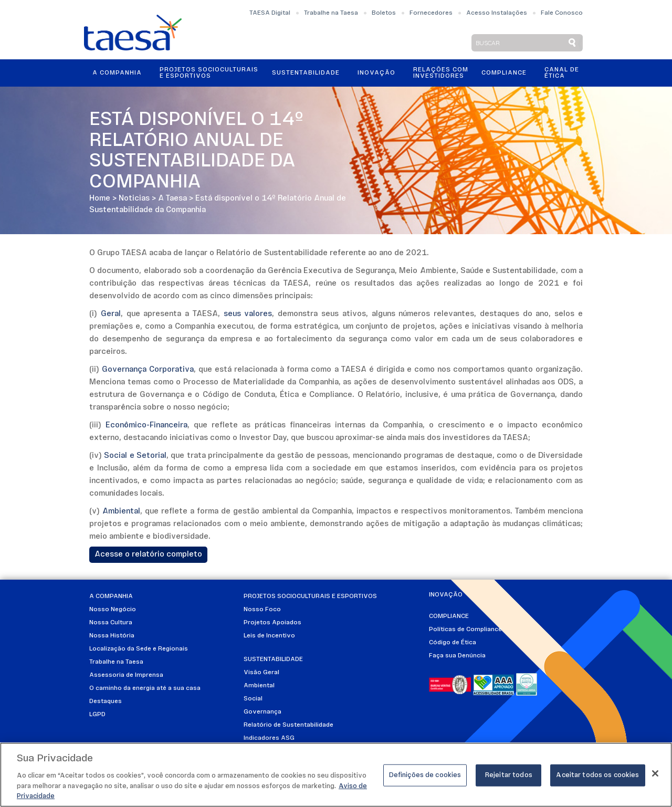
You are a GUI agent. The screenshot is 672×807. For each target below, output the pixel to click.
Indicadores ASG (269, 738)
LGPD (97, 715)
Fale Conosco (562, 13)
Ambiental (259, 686)
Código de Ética (453, 643)
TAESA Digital (270, 13)
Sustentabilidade (306, 73)
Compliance (504, 73)
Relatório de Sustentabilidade (288, 725)
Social (253, 699)
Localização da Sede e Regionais (139, 649)
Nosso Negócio (113, 610)
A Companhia (117, 73)
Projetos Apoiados (272, 623)
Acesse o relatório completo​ (148, 555)
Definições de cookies (425, 777)
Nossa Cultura (111, 623)
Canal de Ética (562, 73)
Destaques (106, 701)
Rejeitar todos (509, 777)
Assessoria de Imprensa (126, 675)
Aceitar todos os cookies (597, 777)
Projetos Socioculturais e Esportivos (209, 73)
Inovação (376, 73)
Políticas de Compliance (465, 630)
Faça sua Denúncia (457, 656)
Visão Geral (261, 673)
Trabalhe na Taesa (331, 13)
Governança (262, 712)
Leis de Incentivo (269, 636)
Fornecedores (431, 13)
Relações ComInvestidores (441, 73)
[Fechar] (655, 775)
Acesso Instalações (497, 13)
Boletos (384, 13)
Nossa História (112, 636)
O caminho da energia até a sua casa (145, 688)
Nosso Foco (262, 610)
